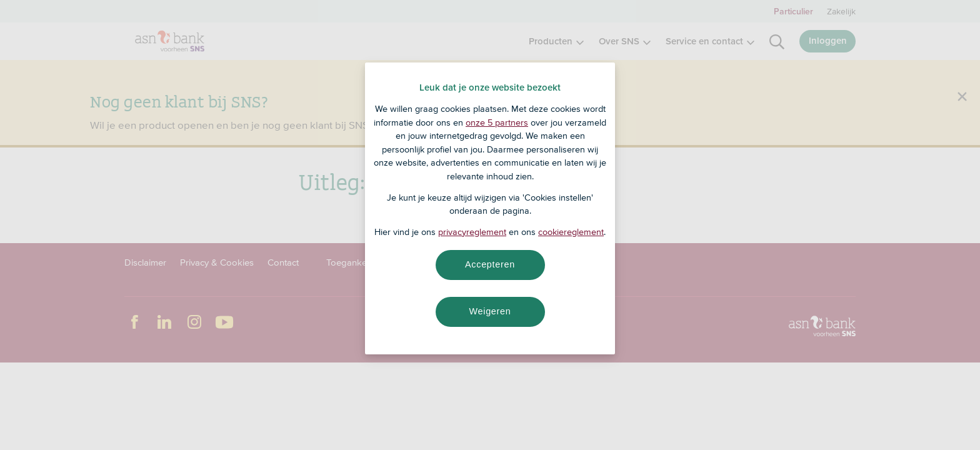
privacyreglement (472, 232)
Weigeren (490, 311)
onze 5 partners (497, 122)
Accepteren (490, 264)
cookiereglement (571, 232)
